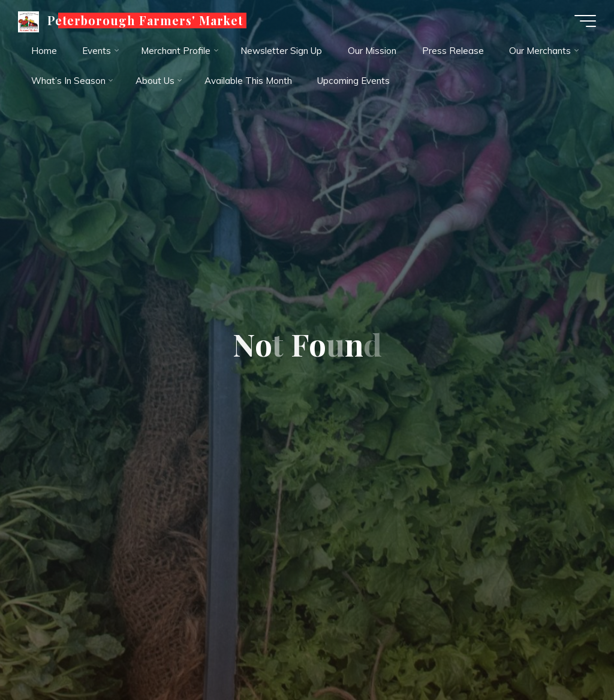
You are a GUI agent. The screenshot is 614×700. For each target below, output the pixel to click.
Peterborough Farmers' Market (145, 20)
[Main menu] (585, 21)
